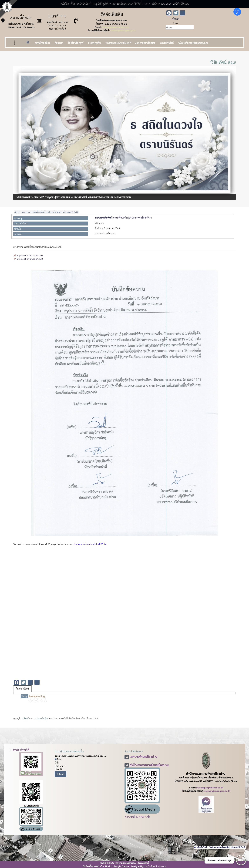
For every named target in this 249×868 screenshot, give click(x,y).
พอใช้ (58, 769)
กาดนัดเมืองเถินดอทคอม (155, 866)
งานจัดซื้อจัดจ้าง (120, 218)
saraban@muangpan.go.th (123, 30)
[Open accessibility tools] (237, 12)
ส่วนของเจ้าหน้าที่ (19, 750)
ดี (57, 763)
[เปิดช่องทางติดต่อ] (241, 860)
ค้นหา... (176, 23)
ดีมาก (58, 759)
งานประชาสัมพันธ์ (103, 218)
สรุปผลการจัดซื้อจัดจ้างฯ (140, 218)
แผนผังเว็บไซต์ (200, 847)
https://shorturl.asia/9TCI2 (30, 259)
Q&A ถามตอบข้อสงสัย (219, 847)
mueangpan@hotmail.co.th (116, 27)
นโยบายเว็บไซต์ (238, 847)
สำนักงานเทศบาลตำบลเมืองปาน (149, 765)
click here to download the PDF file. (90, 544)
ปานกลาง (60, 766)
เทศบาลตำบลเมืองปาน (143, 757)
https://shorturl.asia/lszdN (30, 255)
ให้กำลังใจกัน (22, 689)
